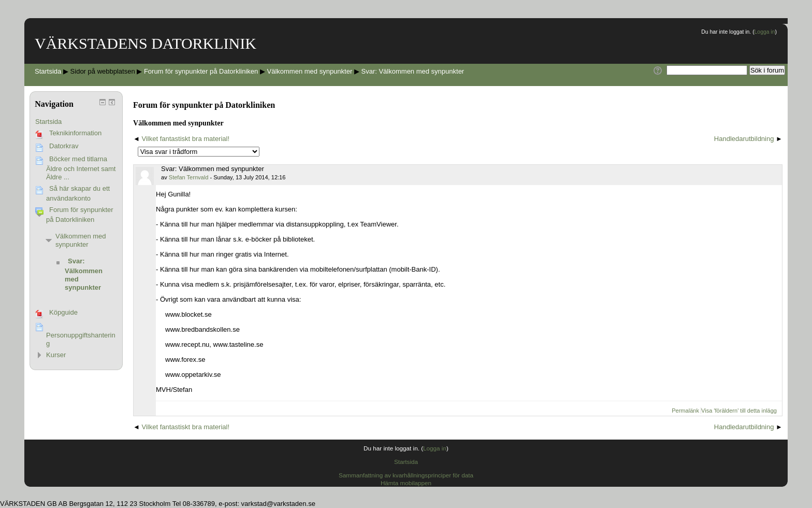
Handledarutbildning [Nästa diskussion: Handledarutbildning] (744, 139)
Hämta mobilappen (406, 483)
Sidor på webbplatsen (103, 71)
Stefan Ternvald (189, 177)
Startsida (48, 122)
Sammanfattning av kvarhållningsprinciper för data (406, 475)
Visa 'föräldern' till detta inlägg (739, 411)
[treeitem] (76, 122)
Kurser (56, 355)
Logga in (765, 32)
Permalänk (685, 411)
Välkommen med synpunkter (81, 240)
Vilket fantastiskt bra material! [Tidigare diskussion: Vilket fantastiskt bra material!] (186, 139)
